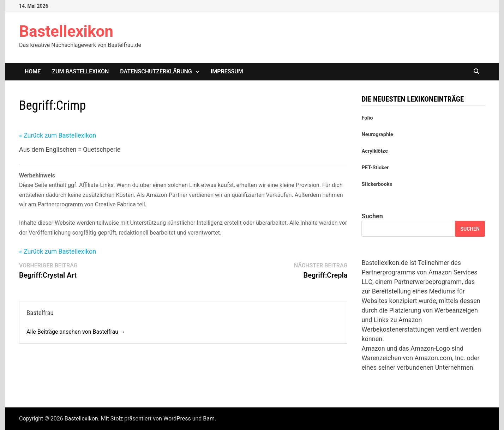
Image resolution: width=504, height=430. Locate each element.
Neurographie (377, 134)
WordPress (177, 419)
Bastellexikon (66, 31)
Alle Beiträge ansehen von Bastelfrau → (76, 332)
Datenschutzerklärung (156, 71)
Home (33, 71)
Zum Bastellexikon (80, 71)
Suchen (372, 216)
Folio (367, 118)
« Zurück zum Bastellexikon (58, 135)
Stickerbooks (377, 184)
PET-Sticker (375, 168)
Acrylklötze (374, 151)
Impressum (227, 71)
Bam (209, 419)
